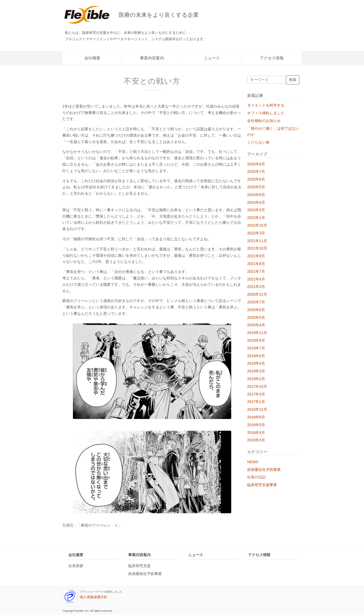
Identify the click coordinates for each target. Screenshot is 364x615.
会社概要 (92, 58)
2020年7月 (256, 302)
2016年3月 (256, 440)
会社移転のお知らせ (264, 121)
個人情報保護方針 (94, 597)
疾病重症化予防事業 (264, 470)
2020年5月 (256, 317)
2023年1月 (256, 218)
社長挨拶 (76, 566)
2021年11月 (257, 241)
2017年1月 (256, 402)
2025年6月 (256, 179)
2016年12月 (257, 409)
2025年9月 (256, 164)
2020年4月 (256, 325)
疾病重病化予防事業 (145, 574)
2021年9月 (256, 256)
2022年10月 (257, 225)
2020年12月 (257, 294)
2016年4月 (256, 433)
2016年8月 (256, 417)
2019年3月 (256, 371)
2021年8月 (256, 264)
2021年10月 (257, 248)
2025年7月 (256, 172)
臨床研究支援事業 (262, 485)
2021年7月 (256, 271)
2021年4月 (256, 279)
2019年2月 (256, 379)
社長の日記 (257, 477)
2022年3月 (256, 233)
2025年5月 (256, 187)
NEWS (253, 462)
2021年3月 (256, 287)
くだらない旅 (258, 142)
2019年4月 (256, 363)
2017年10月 (257, 386)
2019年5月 (256, 356)
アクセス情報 (272, 58)
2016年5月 (256, 425)
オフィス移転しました (266, 113)
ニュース (212, 58)
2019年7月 (256, 348)
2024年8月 (256, 195)
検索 (293, 80)
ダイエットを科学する (266, 105)
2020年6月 (256, 310)
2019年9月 (256, 340)
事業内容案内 (152, 58)
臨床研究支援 (139, 566)
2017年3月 (256, 394)
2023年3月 (256, 210)
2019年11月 (257, 333)
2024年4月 (256, 202)
